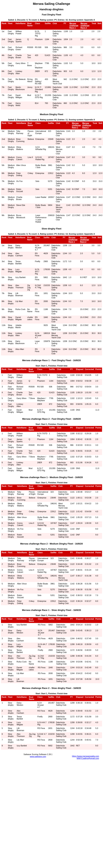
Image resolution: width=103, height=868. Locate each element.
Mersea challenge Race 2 (85, 26)
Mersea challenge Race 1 (74, 26)
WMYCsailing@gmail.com (88, 758)
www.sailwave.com (38, 757)
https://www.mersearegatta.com (85, 756)
